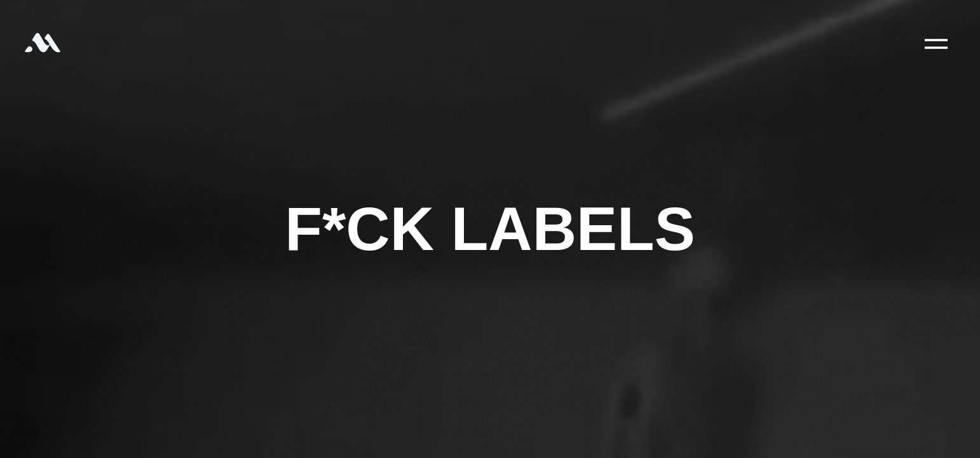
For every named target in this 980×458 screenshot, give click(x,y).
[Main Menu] (936, 44)
